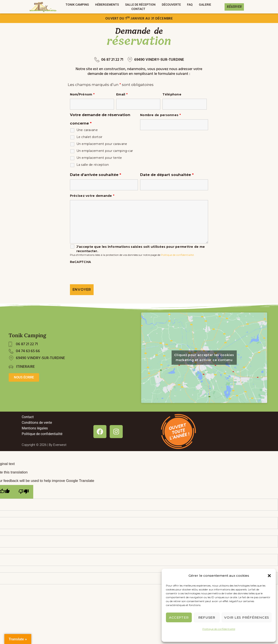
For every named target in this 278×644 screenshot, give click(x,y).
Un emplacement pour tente (99, 158)
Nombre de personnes (160, 115)
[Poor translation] (24, 492)
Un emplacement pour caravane (102, 144)
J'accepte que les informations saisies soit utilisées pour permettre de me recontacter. (141, 249)
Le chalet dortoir (89, 137)
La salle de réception (93, 165)
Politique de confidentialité (219, 629)
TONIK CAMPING (77, 5)
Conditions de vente (37, 423)
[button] (269, 576)
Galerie (205, 5)
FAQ (190, 5)
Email (122, 94)
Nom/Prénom (82, 94)
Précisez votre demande (92, 196)
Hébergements (107, 5)
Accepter (179, 617)
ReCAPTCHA (81, 262)
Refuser (207, 617)
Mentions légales (35, 428)
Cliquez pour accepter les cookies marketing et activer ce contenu (204, 357)
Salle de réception (140, 5)
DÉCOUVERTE (171, 5)
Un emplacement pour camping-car (105, 151)
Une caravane (87, 130)
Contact (138, 9)
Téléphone (172, 94)
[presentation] (103, 275)
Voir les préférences (247, 617)
